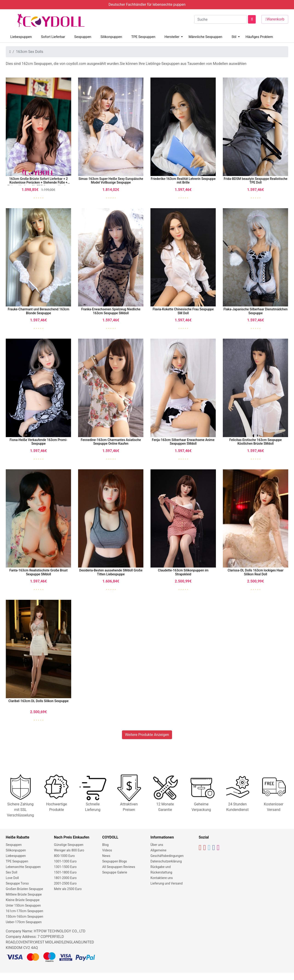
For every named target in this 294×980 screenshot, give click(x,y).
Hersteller (172, 37)
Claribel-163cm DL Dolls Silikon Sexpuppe (38, 701)
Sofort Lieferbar (53, 37)
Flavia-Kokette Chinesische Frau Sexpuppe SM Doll (183, 311)
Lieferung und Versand (167, 883)
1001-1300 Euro (65, 861)
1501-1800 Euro (65, 872)
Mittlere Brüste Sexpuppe (24, 894)
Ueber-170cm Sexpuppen (24, 922)
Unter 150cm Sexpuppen (23, 905)
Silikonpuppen (111, 37)
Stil (234, 37)
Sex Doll (11, 872)
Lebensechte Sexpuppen (23, 867)
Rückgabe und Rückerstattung (161, 870)
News (106, 856)
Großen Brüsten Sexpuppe (24, 889)
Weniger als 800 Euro (69, 850)
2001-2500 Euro (65, 883)
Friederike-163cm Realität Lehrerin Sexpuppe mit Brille (183, 181)
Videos (107, 850)
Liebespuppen (21, 37)
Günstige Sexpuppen (69, 845)
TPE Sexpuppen (143, 37)
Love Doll (12, 878)
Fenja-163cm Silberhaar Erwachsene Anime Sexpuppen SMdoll (183, 442)
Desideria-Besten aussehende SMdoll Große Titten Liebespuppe (111, 572)
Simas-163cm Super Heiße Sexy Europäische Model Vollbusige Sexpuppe (111, 181)
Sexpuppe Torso (17, 883)
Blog (105, 845)
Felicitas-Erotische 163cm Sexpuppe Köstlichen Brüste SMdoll (255, 442)
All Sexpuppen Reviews (119, 867)
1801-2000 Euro (65, 878)
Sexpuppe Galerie (115, 872)
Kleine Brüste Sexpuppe (23, 900)
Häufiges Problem (259, 37)
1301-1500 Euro (65, 867)
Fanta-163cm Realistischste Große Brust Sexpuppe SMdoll (38, 572)
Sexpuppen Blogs (115, 861)
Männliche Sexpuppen (205, 37)
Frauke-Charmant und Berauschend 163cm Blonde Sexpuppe (39, 311)
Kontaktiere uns (162, 878)
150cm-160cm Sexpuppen (24, 917)
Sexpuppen (83, 37)
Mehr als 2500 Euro (68, 889)
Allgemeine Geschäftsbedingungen (167, 853)
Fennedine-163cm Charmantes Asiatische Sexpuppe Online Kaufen (111, 442)
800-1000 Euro (64, 856)
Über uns (157, 845)
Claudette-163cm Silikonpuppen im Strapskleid (183, 572)
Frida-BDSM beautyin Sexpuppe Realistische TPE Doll (256, 181)
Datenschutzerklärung (166, 861)
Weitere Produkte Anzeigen (147, 735)
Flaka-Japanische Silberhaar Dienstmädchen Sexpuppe (256, 311)
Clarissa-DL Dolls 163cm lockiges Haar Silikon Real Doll (256, 572)
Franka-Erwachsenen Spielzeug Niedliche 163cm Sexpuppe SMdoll (111, 311)
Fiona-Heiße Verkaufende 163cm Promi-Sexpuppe (39, 442)
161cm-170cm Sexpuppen (24, 911)
